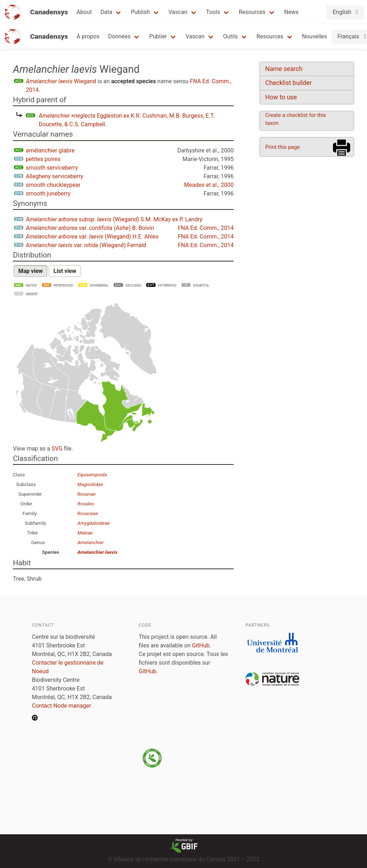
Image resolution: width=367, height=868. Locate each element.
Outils (231, 36)
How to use (281, 97)
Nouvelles (315, 36)
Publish (140, 12)
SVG (57, 449)
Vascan (178, 12)
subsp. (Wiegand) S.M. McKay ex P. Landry (114, 219)
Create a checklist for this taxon (296, 119)
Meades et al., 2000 (209, 185)
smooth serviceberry (52, 168)
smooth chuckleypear (53, 185)
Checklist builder (289, 83)
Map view (30, 271)
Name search (284, 69)
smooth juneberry (48, 194)
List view (65, 271)
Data (106, 12)
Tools (213, 12)
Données (120, 36)
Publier (158, 36)
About (84, 12)
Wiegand (61, 81)
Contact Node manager (61, 706)
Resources (252, 12)
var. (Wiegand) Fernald (86, 245)
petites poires (43, 159)
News (291, 12)
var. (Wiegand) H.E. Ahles (92, 237)
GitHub (201, 645)
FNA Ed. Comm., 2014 (206, 228)
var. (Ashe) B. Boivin (90, 228)
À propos (88, 36)
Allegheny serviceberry (54, 176)
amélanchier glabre (50, 150)
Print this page (282, 147)
